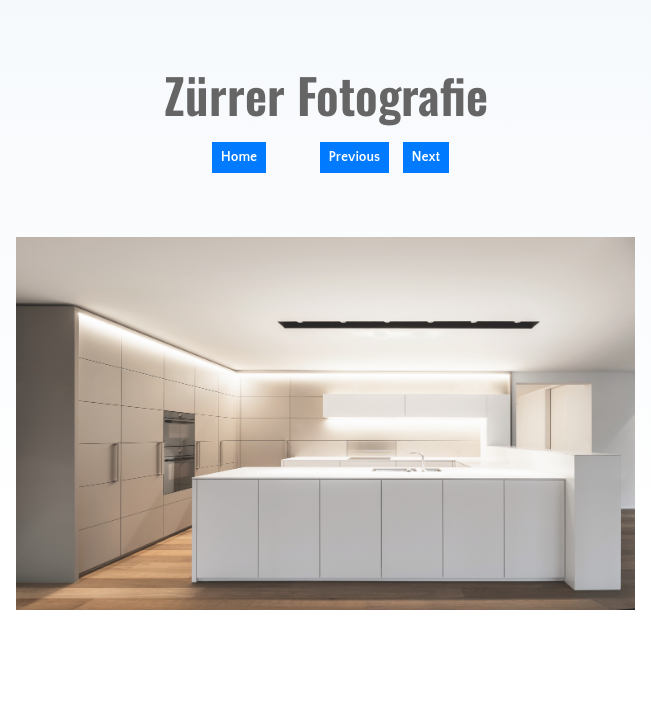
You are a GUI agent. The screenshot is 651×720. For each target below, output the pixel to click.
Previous (355, 157)
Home (239, 157)
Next (426, 157)
